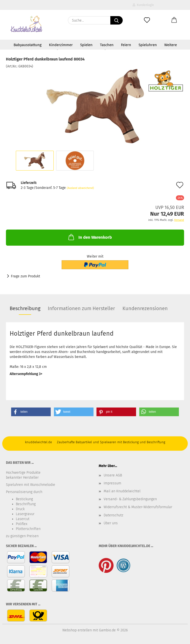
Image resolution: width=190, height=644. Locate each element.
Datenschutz (113, 515)
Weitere (171, 45)
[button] (174, 20)
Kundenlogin (143, 5)
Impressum (112, 483)
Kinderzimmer (61, 45)
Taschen (107, 45)
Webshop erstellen (77, 630)
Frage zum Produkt (25, 276)
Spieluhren (148, 45)
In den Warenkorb (90, 237)
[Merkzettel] (147, 20)
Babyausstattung (28, 45)
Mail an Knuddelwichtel (122, 491)
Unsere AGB (113, 475)
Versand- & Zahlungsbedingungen (130, 499)
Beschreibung (25, 308)
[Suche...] (117, 20)
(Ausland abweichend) (80, 188)
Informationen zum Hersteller (81, 308)
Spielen (86, 45)
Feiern (126, 45)
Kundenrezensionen (145, 308)
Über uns (111, 523)
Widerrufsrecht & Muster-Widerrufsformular (138, 507)
